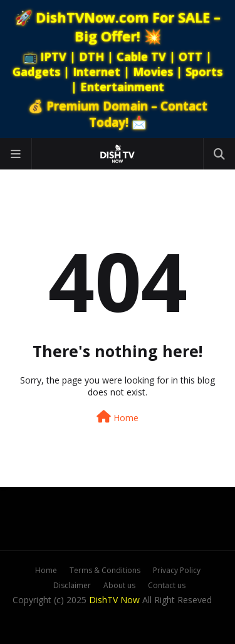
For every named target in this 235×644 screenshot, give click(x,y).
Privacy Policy (177, 570)
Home (118, 417)
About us (119, 585)
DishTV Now (114, 600)
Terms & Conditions (105, 570)
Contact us (167, 585)
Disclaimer (72, 585)
